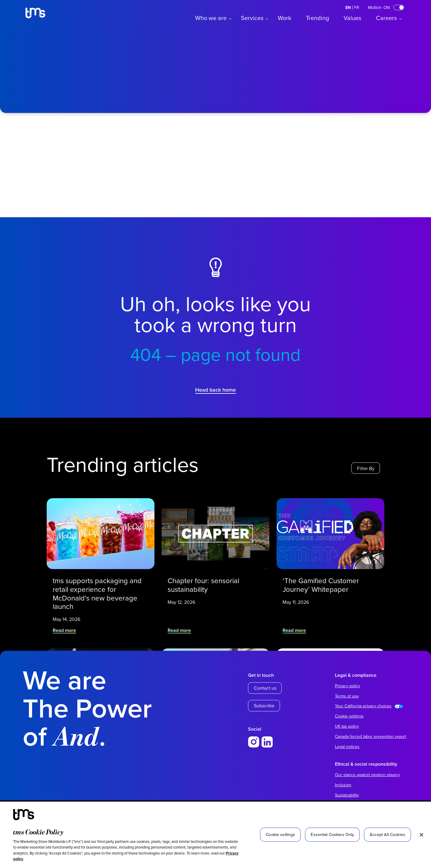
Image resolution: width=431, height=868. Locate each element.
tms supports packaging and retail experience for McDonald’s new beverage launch (98, 584)
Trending (317, 18)
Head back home (215, 390)
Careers (386, 18)
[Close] (421, 835)
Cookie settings (349, 716)
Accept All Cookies (387, 834)
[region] (215, 835)
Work (284, 18)
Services (252, 18)
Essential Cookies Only (332, 834)
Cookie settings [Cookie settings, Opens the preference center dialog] (280, 834)
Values (352, 18)
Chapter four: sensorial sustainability (208, 579)
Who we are (211, 18)
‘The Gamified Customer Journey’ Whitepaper (324, 579)
